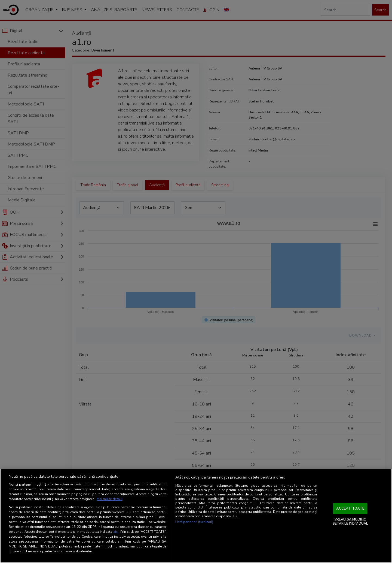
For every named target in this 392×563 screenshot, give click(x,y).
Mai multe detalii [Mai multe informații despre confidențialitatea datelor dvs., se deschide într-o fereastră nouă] (110, 499)
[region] (196, 516)
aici (116, 532)
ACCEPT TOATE (350, 508)
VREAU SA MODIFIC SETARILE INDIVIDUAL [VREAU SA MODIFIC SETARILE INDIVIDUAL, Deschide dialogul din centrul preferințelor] (350, 521)
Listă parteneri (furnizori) (194, 522)
